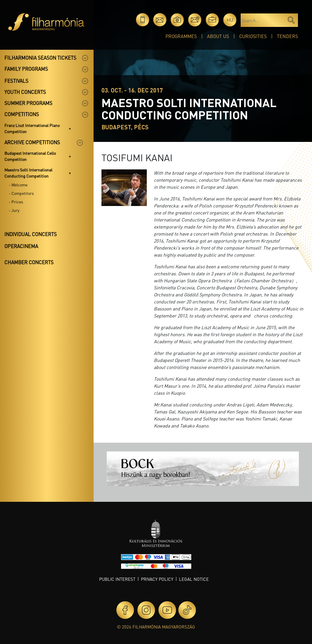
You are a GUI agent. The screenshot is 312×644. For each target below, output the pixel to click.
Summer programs (28, 103)
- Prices (16, 202)
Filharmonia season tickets (40, 58)
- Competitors (21, 193)
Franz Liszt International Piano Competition (32, 128)
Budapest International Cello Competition (30, 156)
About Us (218, 36)
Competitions (22, 114)
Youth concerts (25, 92)
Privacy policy (157, 579)
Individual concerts (31, 234)
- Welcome (18, 185)
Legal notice (194, 579)
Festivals (16, 81)
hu (230, 20)
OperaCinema (21, 246)
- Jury (14, 210)
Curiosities (253, 36)
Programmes (181, 36)
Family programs (26, 69)
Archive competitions (32, 142)
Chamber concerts (29, 262)
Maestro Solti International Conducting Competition (28, 173)
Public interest (117, 579)
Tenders (287, 36)
